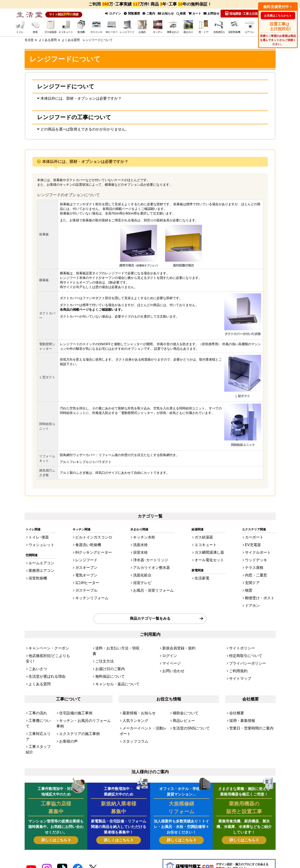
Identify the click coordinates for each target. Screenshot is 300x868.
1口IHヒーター (88, 581)
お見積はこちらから (277, 16)
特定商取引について (243, 645)
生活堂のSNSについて (188, 704)
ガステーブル (87, 587)
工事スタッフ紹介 (41, 710)
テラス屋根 (258, 569)
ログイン (111, 13)
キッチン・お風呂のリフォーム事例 (83, 698)
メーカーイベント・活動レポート (145, 704)
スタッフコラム (133, 710)
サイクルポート (261, 556)
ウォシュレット (39, 550)
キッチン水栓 (146, 544)
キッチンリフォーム (92, 594)
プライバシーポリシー (244, 652)
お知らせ (165, 13)
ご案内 (148, 13)
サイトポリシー (240, 639)
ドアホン (256, 600)
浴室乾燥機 (36, 579)
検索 (180, 13)
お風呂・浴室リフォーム (153, 587)
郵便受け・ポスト (262, 594)
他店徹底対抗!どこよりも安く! (49, 645)
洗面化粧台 (144, 575)
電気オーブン (87, 575)
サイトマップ (238, 664)
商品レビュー (182, 698)
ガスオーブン (87, 569)
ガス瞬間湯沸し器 (210, 556)
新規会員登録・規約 (176, 639)
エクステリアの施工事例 (76, 704)
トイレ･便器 (37, 544)
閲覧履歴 (130, 13)
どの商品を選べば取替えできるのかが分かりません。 (88, 132)
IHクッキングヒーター (93, 556)
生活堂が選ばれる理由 (44, 658)
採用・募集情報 (240, 698)
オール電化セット (210, 562)
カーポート (258, 544)
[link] (94, 847)
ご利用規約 (237, 658)
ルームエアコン (39, 567)
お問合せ (211, 13)
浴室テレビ (144, 581)
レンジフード (87, 562)
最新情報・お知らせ (136, 692)
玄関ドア (256, 581)
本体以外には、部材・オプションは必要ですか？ (84, 99)
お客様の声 (67, 710)
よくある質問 (38, 664)
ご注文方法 (103, 645)
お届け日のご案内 (107, 652)
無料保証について (107, 658)
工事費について (39, 698)
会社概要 (235, 692)
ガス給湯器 (205, 544)
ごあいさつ (36, 652)
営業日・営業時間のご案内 (247, 704)
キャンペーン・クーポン (45, 639)
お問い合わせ (171, 658)
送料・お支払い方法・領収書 (115, 639)
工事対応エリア (39, 704)
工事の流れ (36, 692)
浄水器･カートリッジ (151, 562)
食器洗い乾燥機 (89, 550)
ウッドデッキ (259, 562)
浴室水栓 (143, 556)
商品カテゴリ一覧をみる (150, 611)
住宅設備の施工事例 (73, 692)
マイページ (170, 652)
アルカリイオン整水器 (151, 569)
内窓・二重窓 (259, 575)
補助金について (183, 692)
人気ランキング (133, 698)
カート (194, 13)
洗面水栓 (143, 550)
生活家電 (204, 579)
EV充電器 (257, 550)
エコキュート (207, 550)
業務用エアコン (39, 573)
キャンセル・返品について (113, 664)
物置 (253, 587)
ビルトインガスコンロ (93, 544)
